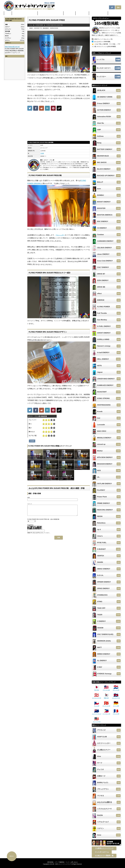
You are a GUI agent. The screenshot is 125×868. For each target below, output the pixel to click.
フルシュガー (60, 235)
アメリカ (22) (106, 689)
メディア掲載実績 (59, 862)
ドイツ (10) (116, 705)
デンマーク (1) (106, 705)
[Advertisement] (59, 126)
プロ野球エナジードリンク (104, 848)
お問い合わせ (74, 862)
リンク (67, 862)
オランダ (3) (116, 689)
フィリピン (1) (106, 713)
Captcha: (30, 527)
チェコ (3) (97, 705)
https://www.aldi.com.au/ (12, 47)
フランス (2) (116, 713)
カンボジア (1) (116, 697)
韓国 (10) (106, 697)
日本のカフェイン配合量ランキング (51, 13)
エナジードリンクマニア (65, 864)
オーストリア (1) (97, 697)
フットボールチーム (102, 852)
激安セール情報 (82, 13)
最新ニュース (70, 13)
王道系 (42, 153)
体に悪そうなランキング (99, 13)
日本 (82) (97, 689)
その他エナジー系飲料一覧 (104, 856)
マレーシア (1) (97, 721)
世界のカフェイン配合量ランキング (25, 13)
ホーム (8, 13)
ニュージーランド (97, 713)
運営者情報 (50, 862)
